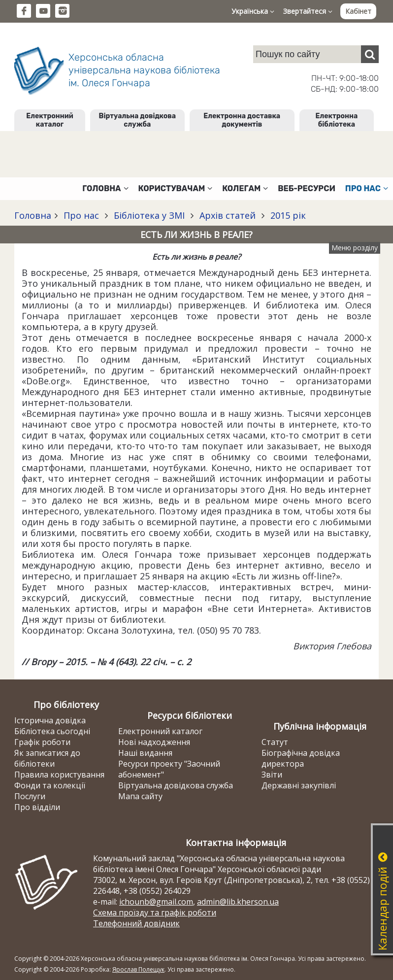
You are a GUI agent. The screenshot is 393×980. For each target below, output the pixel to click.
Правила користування (59, 775)
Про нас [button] (367, 188)
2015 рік (287, 215)
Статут (275, 742)
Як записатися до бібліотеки (47, 758)
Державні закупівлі (299, 785)
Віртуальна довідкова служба (138, 120)
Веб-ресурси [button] (307, 188)
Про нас (81, 215)
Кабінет (358, 11)
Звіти (272, 775)
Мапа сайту (140, 796)
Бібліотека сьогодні (52, 731)
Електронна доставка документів (242, 120)
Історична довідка (50, 720)
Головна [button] (105, 188)
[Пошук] (370, 54)
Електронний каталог (49, 120)
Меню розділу (355, 248)
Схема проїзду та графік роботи (155, 912)
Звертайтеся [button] (308, 11)
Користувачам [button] (176, 188)
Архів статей (228, 215)
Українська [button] (253, 11)
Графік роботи (42, 742)
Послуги (30, 796)
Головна (33, 215)
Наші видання (145, 753)
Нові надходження (154, 742)
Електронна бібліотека (337, 120)
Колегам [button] (245, 188)
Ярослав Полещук (138, 969)
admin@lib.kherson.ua (238, 902)
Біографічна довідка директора (301, 758)
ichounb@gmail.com (156, 902)
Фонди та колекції (50, 785)
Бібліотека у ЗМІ (149, 215)
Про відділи (37, 807)
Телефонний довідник (136, 923)
